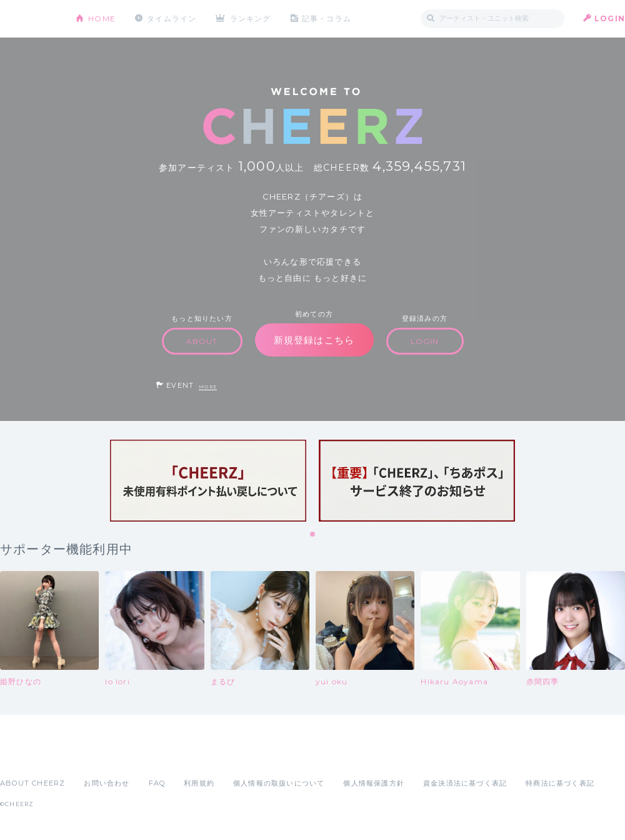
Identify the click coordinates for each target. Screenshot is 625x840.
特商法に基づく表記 (560, 783)
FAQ (157, 783)
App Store (29, 756)
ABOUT (202, 341)
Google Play (95, 756)
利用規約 (199, 783)
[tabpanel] (208, 481)
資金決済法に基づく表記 (465, 783)
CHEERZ (28, 19)
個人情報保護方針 (374, 783)
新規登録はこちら (314, 340)
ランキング (251, 18)
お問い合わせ (107, 783)
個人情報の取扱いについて (279, 783)
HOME (102, 18)
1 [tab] (313, 535)
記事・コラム (327, 18)
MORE (208, 387)
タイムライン (172, 18)
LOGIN (610, 18)
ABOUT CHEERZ (32, 783)
